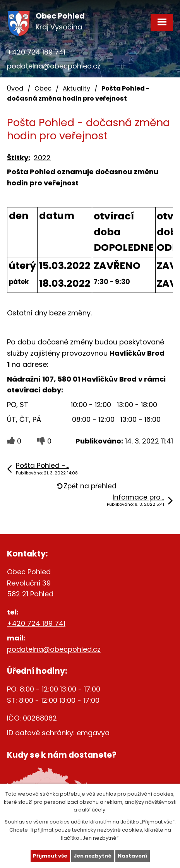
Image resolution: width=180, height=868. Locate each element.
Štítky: (19, 158)
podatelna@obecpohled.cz (54, 66)
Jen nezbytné (93, 856)
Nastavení (132, 856)
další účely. (92, 810)
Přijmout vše (50, 856)
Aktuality (76, 88)
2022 (42, 158)
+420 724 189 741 (36, 52)
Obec (43, 88)
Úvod (15, 88)
